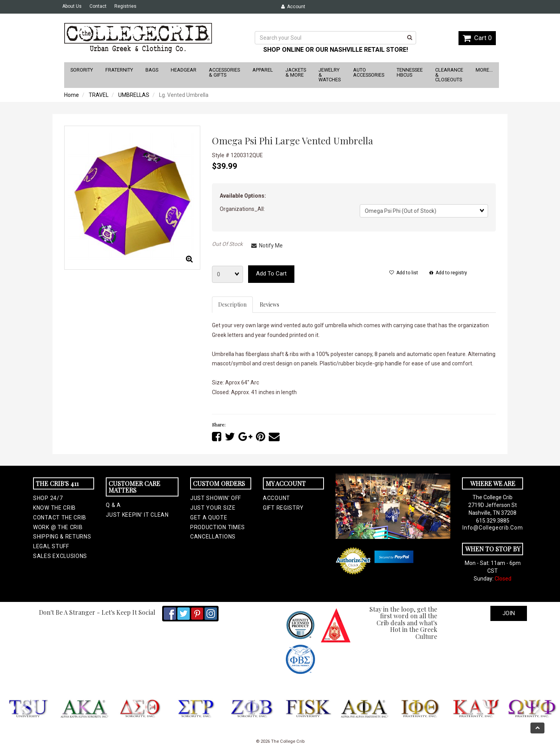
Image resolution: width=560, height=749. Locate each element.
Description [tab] (232, 304)
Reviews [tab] (269, 304)
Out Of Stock (227, 244)
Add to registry (448, 273)
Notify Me (267, 246)
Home (72, 95)
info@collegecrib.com (493, 528)
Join (509, 613)
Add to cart (271, 274)
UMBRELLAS (134, 95)
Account (293, 7)
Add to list (404, 273)
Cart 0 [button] (477, 38)
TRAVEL (99, 95)
